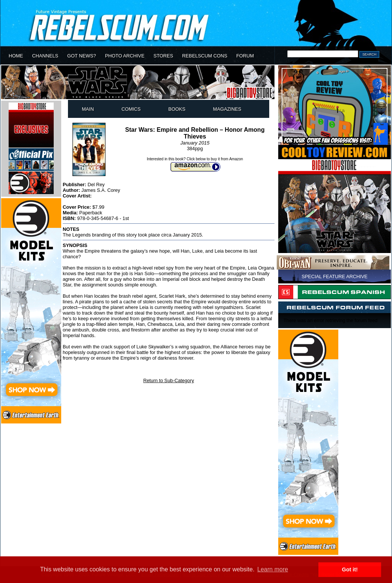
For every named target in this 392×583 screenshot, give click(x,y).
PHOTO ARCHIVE (125, 56)
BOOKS (177, 109)
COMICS (131, 109)
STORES (163, 56)
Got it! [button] (350, 569)
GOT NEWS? (82, 56)
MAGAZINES (227, 109)
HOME (16, 56)
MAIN (88, 109)
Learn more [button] (273, 569)
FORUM (245, 56)
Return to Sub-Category (168, 380)
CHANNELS (45, 56)
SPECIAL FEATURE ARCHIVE (335, 276)
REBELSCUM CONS (205, 56)
